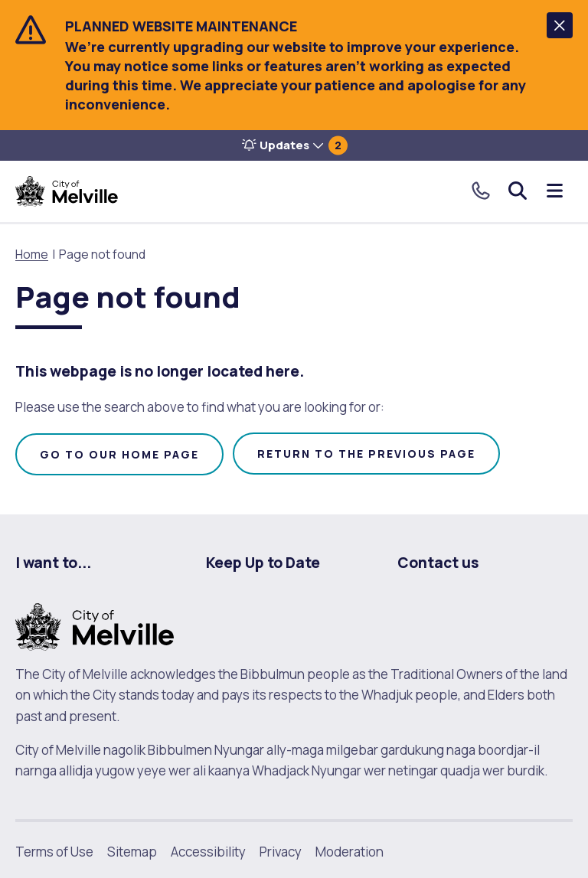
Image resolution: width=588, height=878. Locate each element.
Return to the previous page (366, 454)
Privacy (281, 852)
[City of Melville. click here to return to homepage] (95, 626)
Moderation (350, 852)
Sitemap (132, 852)
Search (518, 191)
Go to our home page (119, 454)
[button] (560, 25)
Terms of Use (54, 852)
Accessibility (208, 852)
